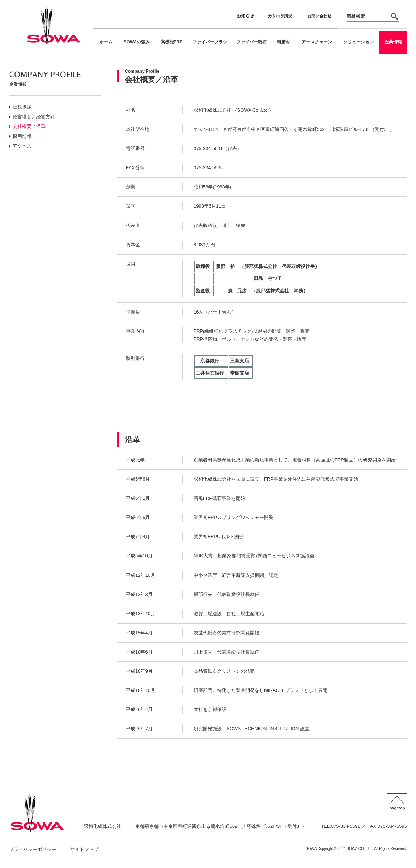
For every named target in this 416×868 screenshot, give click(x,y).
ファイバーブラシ (210, 42)
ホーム (106, 42)
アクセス (22, 146)
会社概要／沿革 (29, 126)
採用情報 (22, 136)
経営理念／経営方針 (34, 117)
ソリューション (358, 42)
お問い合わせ (319, 18)
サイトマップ (84, 849)
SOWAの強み (137, 42)
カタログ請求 (280, 18)
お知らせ (245, 18)
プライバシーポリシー (33, 849)
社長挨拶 (22, 107)
